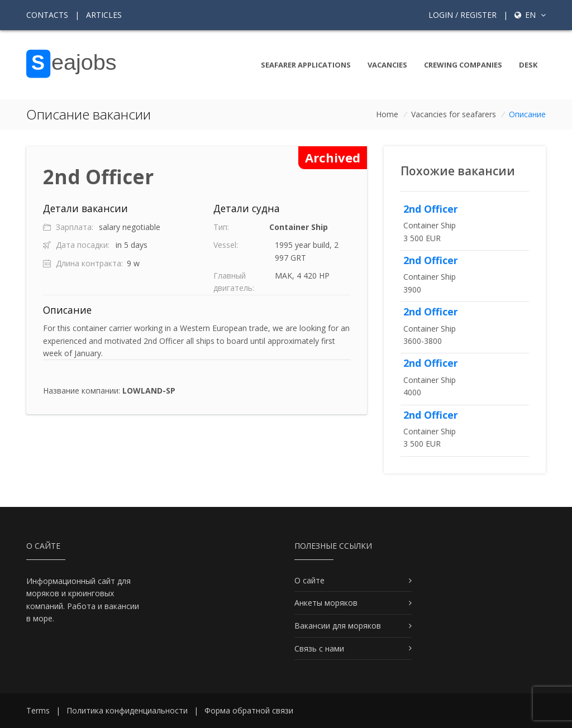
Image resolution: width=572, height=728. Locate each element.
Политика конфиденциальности (127, 710)
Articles (104, 15)
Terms (38, 710)
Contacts (47, 15)
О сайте (309, 580)
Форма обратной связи (249, 710)
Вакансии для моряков (338, 626)
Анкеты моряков (326, 603)
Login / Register (463, 15)
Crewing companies (463, 65)
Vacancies (387, 65)
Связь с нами (319, 648)
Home (387, 114)
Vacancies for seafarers (454, 114)
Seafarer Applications (306, 65)
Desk (528, 65)
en (530, 15)
